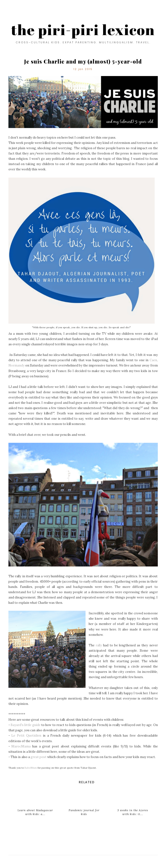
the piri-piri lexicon (83, 30)
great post (39, 757)
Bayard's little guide (26, 725)
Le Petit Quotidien (26, 736)
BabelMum (31, 768)
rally (99, 645)
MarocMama (21, 746)
